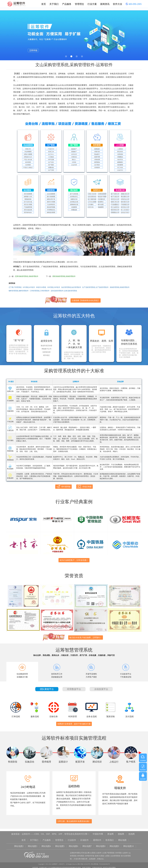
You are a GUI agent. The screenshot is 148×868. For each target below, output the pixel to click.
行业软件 (72, 839)
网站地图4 (46, 845)
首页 (44, 4)
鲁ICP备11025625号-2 (85, 863)
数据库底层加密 (46, 346)
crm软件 (99, 852)
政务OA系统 (99, 855)
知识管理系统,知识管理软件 (71, 287)
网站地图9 (114, 845)
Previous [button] (6, 36)
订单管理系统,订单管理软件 (40, 291)
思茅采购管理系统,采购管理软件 (27, 276)
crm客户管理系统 (108, 852)
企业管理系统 (115, 855)
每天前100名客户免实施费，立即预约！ (86, 637)
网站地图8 (101, 845)
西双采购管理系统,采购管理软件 (64, 276)
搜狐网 (121, 833)
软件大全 (118, 4)
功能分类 (84, 858)
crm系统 (92, 852)
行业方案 (92, 4)
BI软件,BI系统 (41, 287)
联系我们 (110, 839)
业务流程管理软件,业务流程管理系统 (64, 291)
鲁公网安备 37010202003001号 (101, 863)
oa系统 (107, 855)
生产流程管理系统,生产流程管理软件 (95, 287)
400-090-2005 (134, 4)
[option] (74, 35)
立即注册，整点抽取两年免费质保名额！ (74, 820)
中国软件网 (98, 833)
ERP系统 (118, 852)
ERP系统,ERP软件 (54, 287)
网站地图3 (33, 845)
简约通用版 (63, 487)
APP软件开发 (89, 855)
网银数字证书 (46, 349)
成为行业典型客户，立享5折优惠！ (74, 560)
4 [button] (82, 56)
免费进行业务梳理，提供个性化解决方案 (74, 723)
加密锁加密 (46, 352)
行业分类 (77, 858)
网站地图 (122, 839)
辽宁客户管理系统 (15, 287)
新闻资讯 (105, 4)
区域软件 (85, 839)
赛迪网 (110, 833)
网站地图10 (129, 845)
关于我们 (54, 4)
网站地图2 (19, 845)
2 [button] (71, 56)
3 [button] (77, 56)
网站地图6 (73, 845)
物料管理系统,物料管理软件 (19, 291)
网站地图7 (87, 845)
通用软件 (97, 839)
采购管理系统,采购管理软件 (120, 287)
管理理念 (79, 4)
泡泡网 (131, 833)
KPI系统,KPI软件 (29, 287)
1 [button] (66, 56)
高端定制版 (85, 487)
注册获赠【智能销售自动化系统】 (86, 300)
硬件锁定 (46, 355)
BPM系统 (81, 855)
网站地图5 (60, 845)
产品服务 (67, 4)
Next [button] (142, 36)
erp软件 (125, 852)
